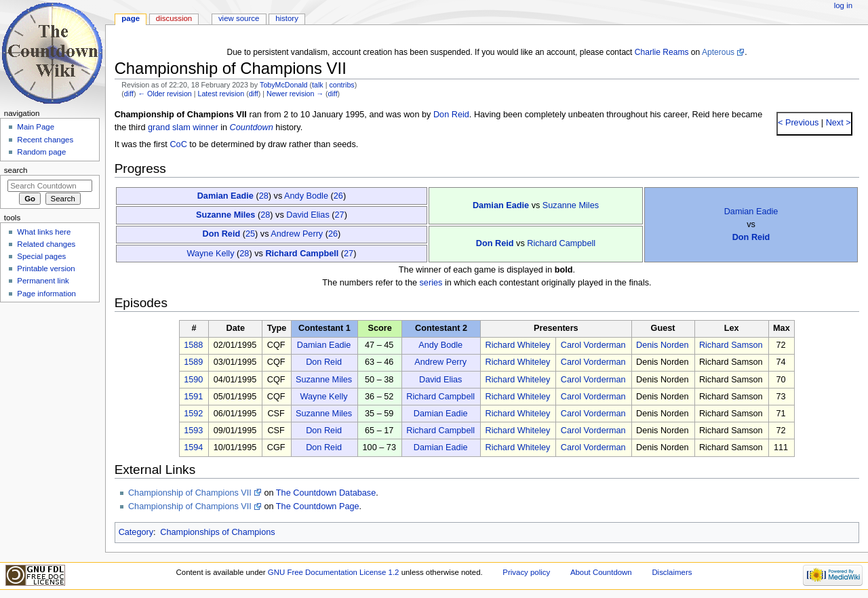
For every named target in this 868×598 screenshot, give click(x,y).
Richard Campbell (561, 243)
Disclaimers (672, 572)
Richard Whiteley (517, 345)
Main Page (36, 127)
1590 (193, 380)
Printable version (46, 268)
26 (338, 196)
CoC (178, 144)
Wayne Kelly (210, 254)
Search (16, 170)
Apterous (718, 52)
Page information (46, 294)
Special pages (41, 256)
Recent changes (45, 140)
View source (239, 18)
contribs (341, 85)
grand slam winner (183, 127)
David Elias (308, 215)
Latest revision (221, 94)
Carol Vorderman (593, 345)
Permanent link (43, 281)
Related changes (46, 244)
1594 (193, 447)
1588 (193, 345)
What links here (44, 232)
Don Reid (451, 115)
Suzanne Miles (571, 205)
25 (250, 234)
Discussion (174, 18)
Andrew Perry (297, 234)
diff (129, 94)
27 (340, 215)
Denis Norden (663, 345)
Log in (843, 5)
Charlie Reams (662, 52)
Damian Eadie (225, 196)
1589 (193, 362)
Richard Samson (731, 345)
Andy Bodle (306, 196)
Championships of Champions (217, 532)
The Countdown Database (326, 493)
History (287, 18)
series (431, 283)
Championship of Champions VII (190, 493)
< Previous (798, 123)
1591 (193, 397)
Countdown (252, 127)
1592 (193, 414)
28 (264, 196)
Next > (837, 123)
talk (318, 85)
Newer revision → (295, 94)
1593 (193, 431)
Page (131, 18)
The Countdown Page (318, 506)
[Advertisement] (50, 409)
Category (136, 532)
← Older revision (164, 94)
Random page (41, 152)
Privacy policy (526, 572)
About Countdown (601, 572)
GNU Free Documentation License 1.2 (334, 572)
